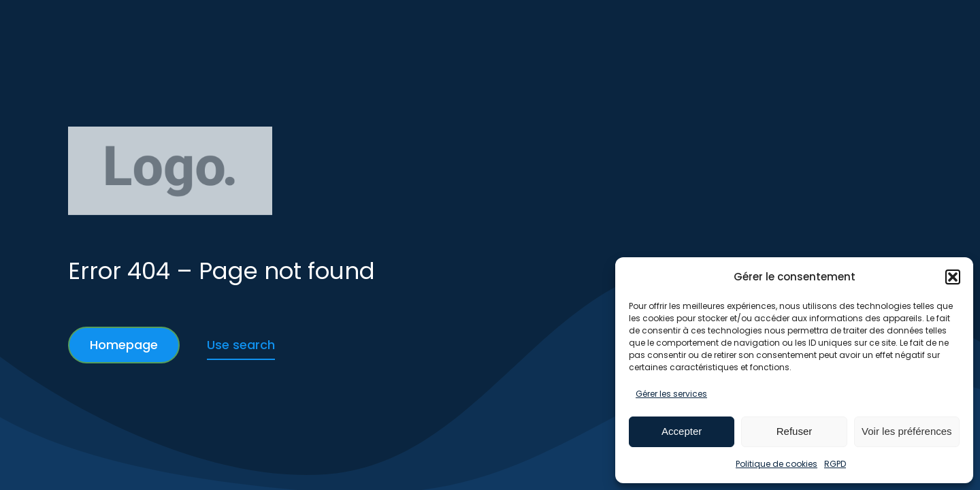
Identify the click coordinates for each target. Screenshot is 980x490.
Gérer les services (671, 394)
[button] (953, 277)
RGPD (835, 464)
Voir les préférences (907, 431)
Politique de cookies (777, 464)
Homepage (124, 345)
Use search (241, 345)
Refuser (795, 431)
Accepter (682, 431)
